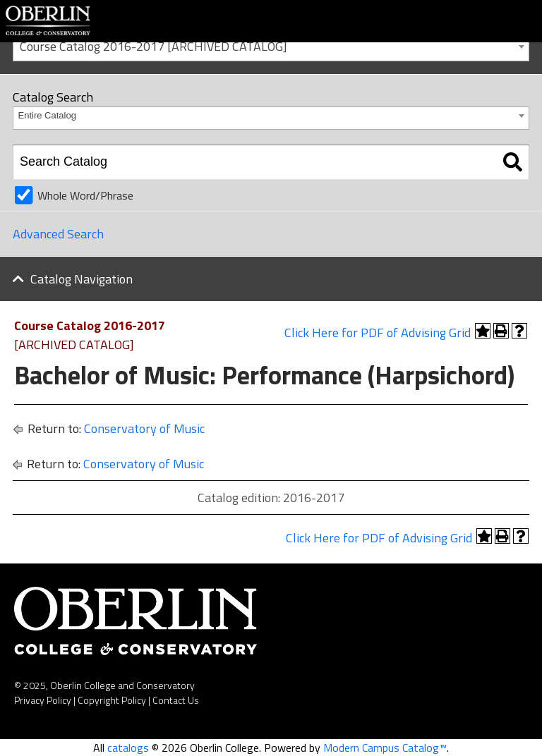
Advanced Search (58, 234)
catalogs (128, 748)
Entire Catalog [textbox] (47, 115)
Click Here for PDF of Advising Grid (378, 333)
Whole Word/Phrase (85, 195)
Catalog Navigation (82, 279)
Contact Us (176, 700)
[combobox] (271, 45)
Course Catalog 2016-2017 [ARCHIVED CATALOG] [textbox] (153, 46)
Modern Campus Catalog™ (385, 748)
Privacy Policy (43, 700)
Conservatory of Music (144, 428)
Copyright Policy (112, 700)
